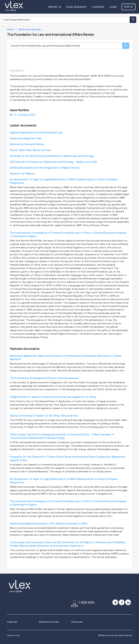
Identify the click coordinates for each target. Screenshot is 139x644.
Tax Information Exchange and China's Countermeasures (44, 378)
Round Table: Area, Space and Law (30, 150)
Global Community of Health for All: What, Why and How (44, 416)
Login (113, 7)
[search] (126, 46)
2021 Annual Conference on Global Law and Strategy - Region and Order (53, 162)
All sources (77, 622)
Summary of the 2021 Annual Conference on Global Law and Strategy (52, 156)
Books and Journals (49, 622)
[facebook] (122, 602)
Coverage (98, 7)
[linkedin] (128, 602)
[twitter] (115, 602)
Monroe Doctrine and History (27, 144)
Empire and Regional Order (26, 138)
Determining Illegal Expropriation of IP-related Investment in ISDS (49, 524)
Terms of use (13, 635)
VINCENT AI (55, 7)
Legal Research (76, 7)
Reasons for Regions (22, 174)
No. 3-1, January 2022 (23, 115)
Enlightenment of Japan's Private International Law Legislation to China (53, 397)
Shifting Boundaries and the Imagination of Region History (45, 168)
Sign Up (129, 7)
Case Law (12, 622)
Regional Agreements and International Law (36, 133)
